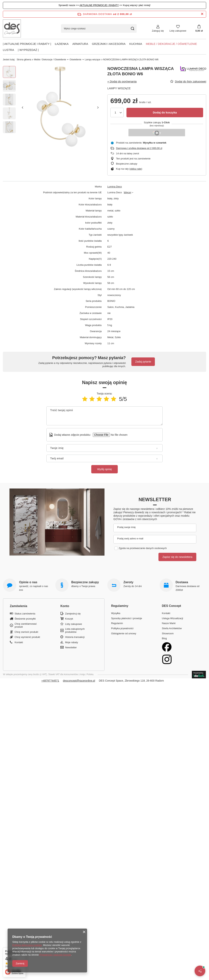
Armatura (80, 44)
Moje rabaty (72, 642)
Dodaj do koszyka (165, 112)
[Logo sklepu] (12, 28)
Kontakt (19, 642)
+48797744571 (50, 681)
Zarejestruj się (73, 614)
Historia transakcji (75, 637)
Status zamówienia (25, 614)
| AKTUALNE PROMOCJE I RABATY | (27, 44)
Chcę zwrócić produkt (26, 632)
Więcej (128, 192)
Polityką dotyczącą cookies (27, 945)
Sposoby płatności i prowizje (127, 618)
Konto (65, 606)
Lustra (8, 50)
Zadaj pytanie (143, 362)
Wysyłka (116, 613)
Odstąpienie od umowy (124, 633)
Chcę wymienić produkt (27, 637)
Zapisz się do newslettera (177, 557)
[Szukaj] (132, 28)
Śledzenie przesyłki (25, 619)
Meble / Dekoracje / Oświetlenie (171, 44)
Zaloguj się (158, 31)
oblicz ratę (136, 169)
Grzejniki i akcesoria (109, 44)
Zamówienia (19, 606)
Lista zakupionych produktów (75, 630)
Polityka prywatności (122, 628)
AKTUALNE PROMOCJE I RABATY (99, 5)
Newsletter (155, 499)
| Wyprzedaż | (28, 50)
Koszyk (69, 619)
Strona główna (24, 60)
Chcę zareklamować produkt (26, 625)
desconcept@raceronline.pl (79, 681)
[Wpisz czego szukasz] (99, 28)
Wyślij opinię (104, 469)
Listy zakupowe (178, 31)
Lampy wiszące (93, 60)
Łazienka (62, 44)
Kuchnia (136, 44)
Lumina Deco (115, 187)
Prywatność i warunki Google (55, 955)
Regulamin (117, 623)
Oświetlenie (75, 60)
